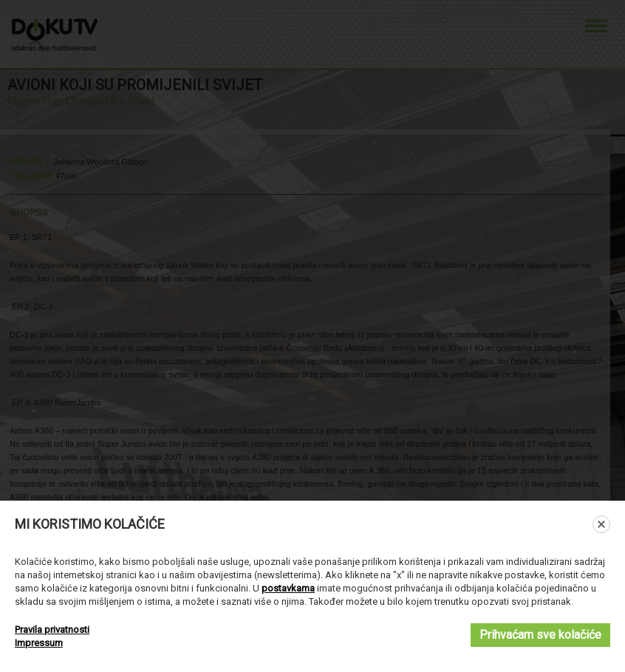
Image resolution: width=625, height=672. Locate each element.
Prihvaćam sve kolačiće (540, 635)
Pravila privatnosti (52, 630)
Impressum (39, 643)
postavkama (288, 588)
